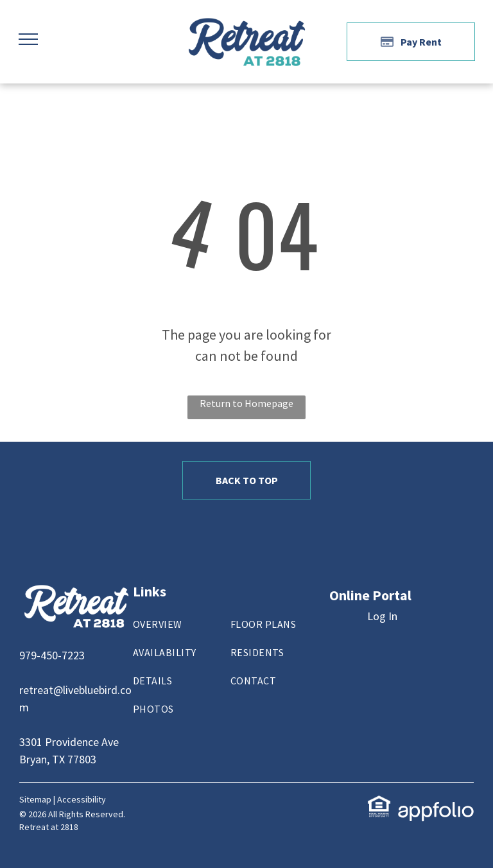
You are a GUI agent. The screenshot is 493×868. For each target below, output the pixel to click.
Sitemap (35, 799)
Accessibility (82, 799)
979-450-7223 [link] (52, 655)
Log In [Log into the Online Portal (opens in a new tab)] (382, 616)
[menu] (28, 39)
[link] (379, 803)
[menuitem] (180, 630)
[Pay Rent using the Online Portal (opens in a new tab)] (411, 42)
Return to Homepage (246, 403)
